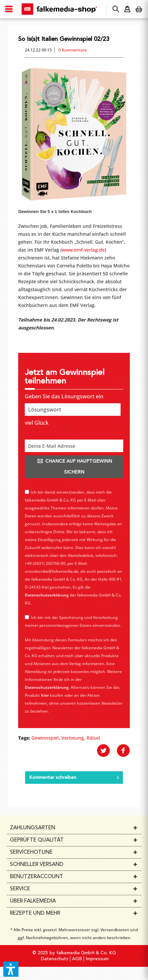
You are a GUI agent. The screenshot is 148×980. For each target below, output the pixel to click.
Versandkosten (115, 930)
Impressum (97, 959)
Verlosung (73, 738)
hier (45, 695)
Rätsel (93, 738)
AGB (77, 959)
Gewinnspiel (45, 738)
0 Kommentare (73, 50)
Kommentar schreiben (74, 776)
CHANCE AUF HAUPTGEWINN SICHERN (74, 467)
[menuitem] (9, 9)
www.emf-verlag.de (83, 250)
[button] (11, 969)
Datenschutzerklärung (47, 595)
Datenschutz (55, 959)
